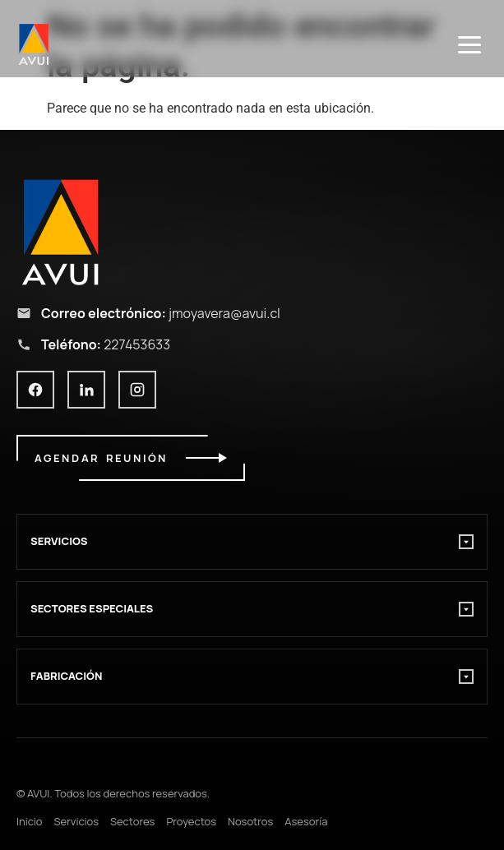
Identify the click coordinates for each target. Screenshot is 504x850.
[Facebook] (35, 390)
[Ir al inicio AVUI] (252, 232)
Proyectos (191, 821)
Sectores (132, 821)
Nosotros (250, 821)
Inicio (30, 821)
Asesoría (306, 821)
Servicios (76, 821)
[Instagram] (137, 390)
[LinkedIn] (86, 390)
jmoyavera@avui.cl (224, 313)
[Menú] (469, 45)
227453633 (137, 344)
